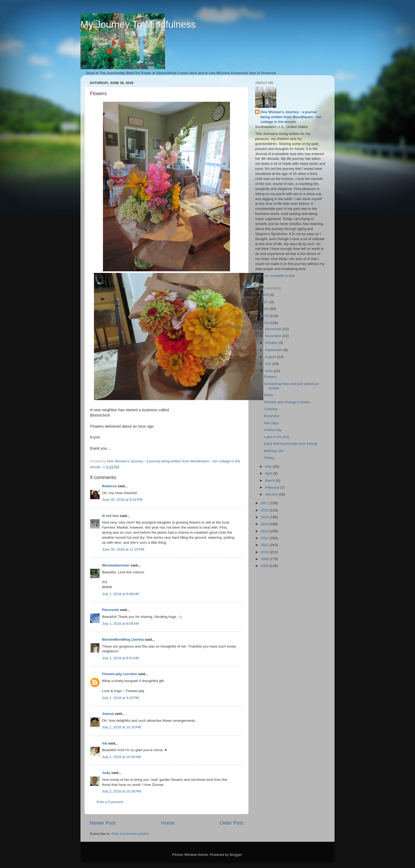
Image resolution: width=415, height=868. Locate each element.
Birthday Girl (274, 451)
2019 (265, 316)
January (272, 494)
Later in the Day (277, 437)
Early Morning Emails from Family (291, 444)
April (269, 473)
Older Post (231, 823)
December (274, 329)
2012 (265, 538)
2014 (265, 524)
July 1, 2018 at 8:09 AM (120, 624)
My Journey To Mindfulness (138, 25)
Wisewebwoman (116, 565)
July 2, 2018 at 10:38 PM (121, 791)
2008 (265, 566)
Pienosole (110, 610)
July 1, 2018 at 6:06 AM (120, 594)
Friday (269, 458)
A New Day (273, 430)
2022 (265, 295)
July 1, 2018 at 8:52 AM (120, 658)
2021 (265, 302)
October (272, 343)
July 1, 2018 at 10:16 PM (121, 727)
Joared (108, 714)
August (271, 357)
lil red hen (110, 516)
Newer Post (103, 823)
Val (105, 743)
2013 (265, 531)
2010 (265, 552)
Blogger (236, 855)
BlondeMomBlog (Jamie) (123, 639)
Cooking (271, 409)
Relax (269, 395)
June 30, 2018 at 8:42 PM (122, 500)
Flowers (270, 377)
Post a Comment (110, 802)
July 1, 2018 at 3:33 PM (120, 698)
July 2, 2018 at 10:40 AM (121, 757)
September (274, 350)
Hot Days (272, 423)
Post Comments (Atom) (130, 834)
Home (168, 823)
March (270, 480)
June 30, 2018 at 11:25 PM (123, 549)
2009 (265, 559)
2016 (265, 510)
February (273, 487)
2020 (265, 309)
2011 (265, 545)
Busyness (272, 416)
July (269, 364)
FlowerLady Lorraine (119, 674)
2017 (265, 503)
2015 (265, 517)
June (269, 371)
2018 (265, 323)
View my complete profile (275, 276)
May (269, 466)
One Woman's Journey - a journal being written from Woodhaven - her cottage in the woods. (291, 117)
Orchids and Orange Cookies (287, 402)
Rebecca (109, 486)
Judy (106, 773)
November (274, 336)
